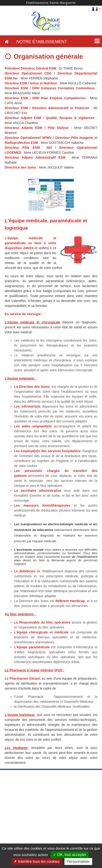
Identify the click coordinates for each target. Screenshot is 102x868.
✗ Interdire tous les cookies (37, 862)
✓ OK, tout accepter (70, 855)
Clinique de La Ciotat (51, 792)
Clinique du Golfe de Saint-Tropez (51, 838)
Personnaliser (78, 862)
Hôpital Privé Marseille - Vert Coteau (51, 785)
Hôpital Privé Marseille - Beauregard (51, 778)
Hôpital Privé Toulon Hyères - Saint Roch (51, 824)
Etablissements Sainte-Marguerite (51, 3)
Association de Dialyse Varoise (51, 798)
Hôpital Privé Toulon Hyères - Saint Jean (51, 831)
